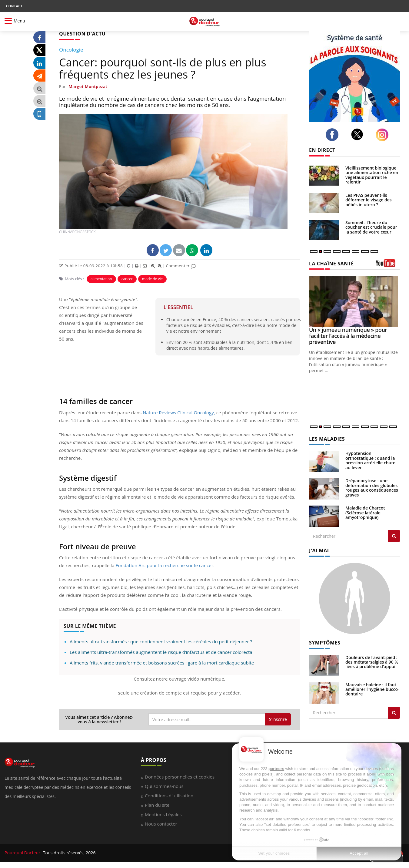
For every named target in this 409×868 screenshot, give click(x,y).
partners (276, 769)
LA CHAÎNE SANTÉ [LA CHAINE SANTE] (331, 264)
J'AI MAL (319, 550)
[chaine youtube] (388, 265)
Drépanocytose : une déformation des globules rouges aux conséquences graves (372, 488)
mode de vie (152, 279)
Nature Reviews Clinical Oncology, (179, 412)
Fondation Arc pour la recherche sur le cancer (165, 565)
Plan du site (157, 805)
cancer (127, 279)
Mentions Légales (163, 814)
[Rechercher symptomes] (394, 713)
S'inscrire (278, 719)
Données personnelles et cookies (180, 777)
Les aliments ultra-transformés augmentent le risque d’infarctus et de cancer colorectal (161, 652)
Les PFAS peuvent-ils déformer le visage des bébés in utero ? (369, 200)
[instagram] (384, 135)
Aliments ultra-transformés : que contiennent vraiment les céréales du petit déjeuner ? (161, 641)
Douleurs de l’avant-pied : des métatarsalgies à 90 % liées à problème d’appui (372, 662)
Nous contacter (161, 824)
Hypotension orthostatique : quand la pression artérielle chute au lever (370, 460)
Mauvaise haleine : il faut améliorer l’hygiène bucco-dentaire (372, 689)
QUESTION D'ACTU (82, 34)
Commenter (181, 266)
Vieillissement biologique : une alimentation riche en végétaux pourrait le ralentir (372, 175)
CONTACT (14, 6)
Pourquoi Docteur (23, 853)
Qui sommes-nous (164, 786)
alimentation (101, 279)
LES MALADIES (327, 439)
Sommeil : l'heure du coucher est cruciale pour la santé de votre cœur (371, 227)
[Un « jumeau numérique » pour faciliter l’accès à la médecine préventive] (354, 301)
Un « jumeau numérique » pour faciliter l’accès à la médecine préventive (348, 336)
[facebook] (334, 135)
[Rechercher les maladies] (394, 536)
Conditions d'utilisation (169, 796)
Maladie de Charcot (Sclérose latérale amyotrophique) (365, 513)
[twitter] (359, 134)
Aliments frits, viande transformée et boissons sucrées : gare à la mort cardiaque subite (162, 663)
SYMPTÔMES (325, 643)
